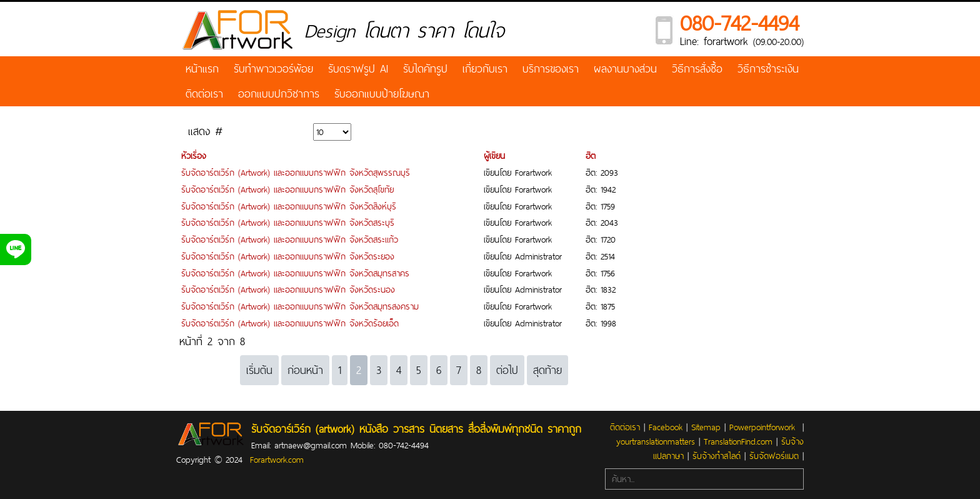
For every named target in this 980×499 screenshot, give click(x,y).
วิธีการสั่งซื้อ (697, 68)
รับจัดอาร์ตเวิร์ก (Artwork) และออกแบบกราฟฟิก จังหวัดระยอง (288, 256)
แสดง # (206, 131)
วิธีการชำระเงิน (768, 68)
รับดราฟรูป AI (358, 68)
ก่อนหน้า (305, 370)
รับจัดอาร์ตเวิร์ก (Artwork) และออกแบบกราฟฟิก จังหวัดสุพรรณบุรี (296, 173)
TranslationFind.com (738, 441)
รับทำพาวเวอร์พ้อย (273, 68)
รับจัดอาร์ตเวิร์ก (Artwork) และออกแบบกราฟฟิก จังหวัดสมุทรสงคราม (300, 306)
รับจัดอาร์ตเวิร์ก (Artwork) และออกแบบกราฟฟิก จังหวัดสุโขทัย (287, 189)
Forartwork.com (277, 460)
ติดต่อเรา (204, 93)
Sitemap (706, 427)
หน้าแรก (202, 68)
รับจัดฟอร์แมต (774, 456)
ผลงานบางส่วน (625, 68)
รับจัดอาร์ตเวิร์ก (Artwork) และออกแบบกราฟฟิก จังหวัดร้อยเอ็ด (290, 323)
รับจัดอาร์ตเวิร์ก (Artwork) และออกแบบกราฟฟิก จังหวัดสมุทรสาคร (295, 273)
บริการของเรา (551, 68)
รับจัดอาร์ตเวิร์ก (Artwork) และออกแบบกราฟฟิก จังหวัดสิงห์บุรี (289, 206)
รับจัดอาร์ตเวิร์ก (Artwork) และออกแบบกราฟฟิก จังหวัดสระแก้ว (290, 239)
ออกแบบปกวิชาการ (279, 93)
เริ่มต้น (259, 370)
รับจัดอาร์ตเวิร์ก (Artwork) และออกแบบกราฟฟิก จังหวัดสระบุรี (288, 223)
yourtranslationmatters (656, 441)
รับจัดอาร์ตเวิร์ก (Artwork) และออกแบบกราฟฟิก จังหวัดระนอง (288, 290)
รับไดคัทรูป (425, 68)
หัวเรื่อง (194, 156)
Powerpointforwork (762, 427)
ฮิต (591, 156)
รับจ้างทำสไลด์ (717, 456)
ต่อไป (507, 370)
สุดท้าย (547, 370)
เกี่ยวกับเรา (485, 68)
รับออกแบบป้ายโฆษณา (382, 93)
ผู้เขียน (494, 156)
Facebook (666, 427)
